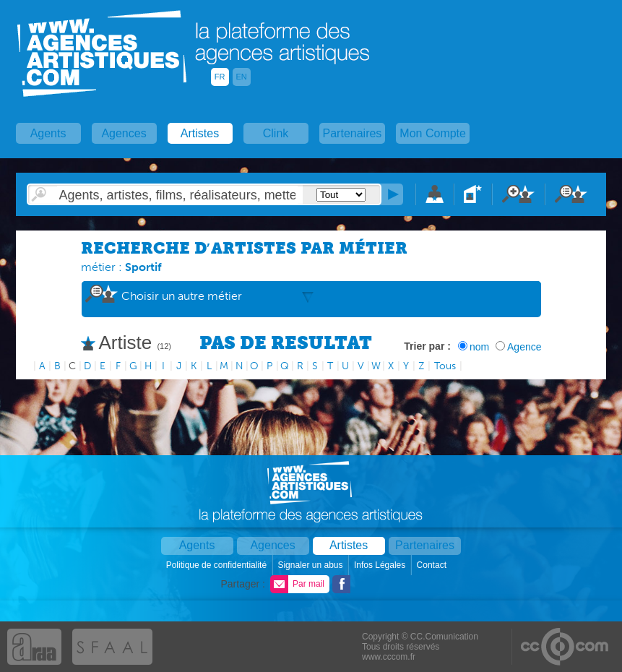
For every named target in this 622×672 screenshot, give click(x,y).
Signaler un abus (311, 565)
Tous (445, 366)
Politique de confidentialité (218, 565)
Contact (433, 565)
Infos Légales (381, 565)
